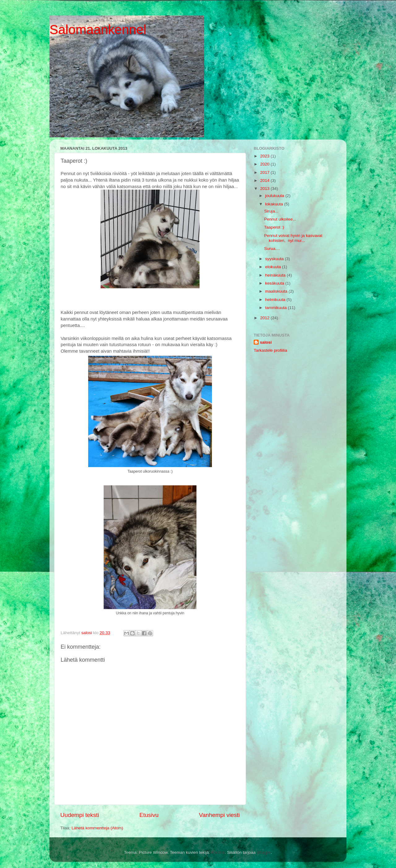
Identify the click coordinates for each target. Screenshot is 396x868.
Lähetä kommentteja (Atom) (97, 828)
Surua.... (272, 249)
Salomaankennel (98, 30)
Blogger (264, 852)
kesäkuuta (275, 283)
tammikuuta (277, 308)
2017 (265, 172)
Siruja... (271, 211)
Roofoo (218, 852)
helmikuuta (276, 300)
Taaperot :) (274, 227)
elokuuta (274, 267)
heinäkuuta (276, 275)
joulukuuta (275, 196)
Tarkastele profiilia (270, 350)
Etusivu (149, 815)
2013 (265, 189)
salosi (266, 342)
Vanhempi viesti (219, 815)
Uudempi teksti (80, 815)
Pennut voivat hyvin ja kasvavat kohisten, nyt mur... (293, 238)
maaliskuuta (277, 291)
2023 (265, 156)
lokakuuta (275, 204)
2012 (265, 318)
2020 (265, 164)
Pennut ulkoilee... (280, 219)
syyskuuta (275, 259)
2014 (265, 180)
